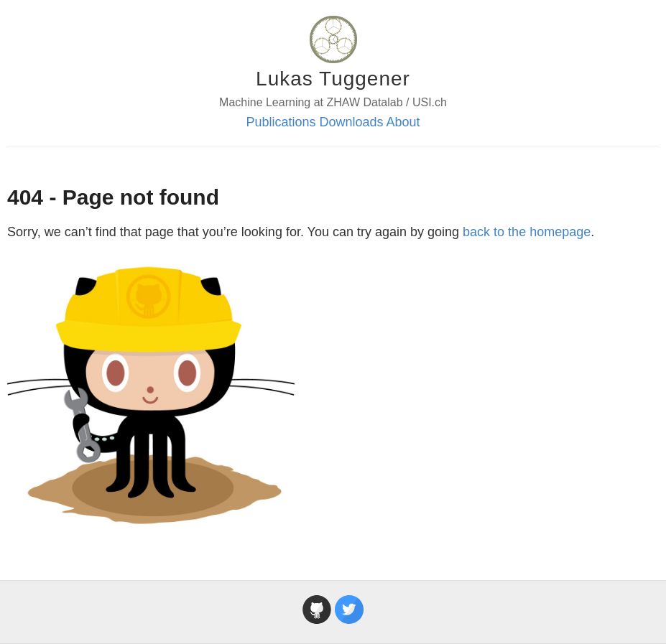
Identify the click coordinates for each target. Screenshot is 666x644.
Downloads (351, 122)
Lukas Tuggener (333, 79)
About (403, 122)
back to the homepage (527, 232)
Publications (281, 122)
